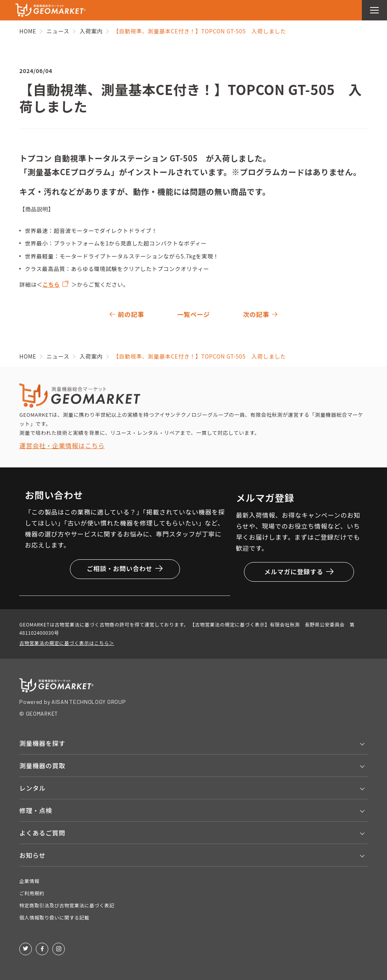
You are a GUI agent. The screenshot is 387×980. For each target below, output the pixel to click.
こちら (51, 284)
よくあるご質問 (42, 833)
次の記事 (256, 314)
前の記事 (131, 314)
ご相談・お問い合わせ (125, 568)
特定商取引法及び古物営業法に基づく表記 (67, 905)
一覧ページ (193, 314)
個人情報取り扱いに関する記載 (54, 917)
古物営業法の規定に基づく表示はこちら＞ (67, 643)
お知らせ (32, 855)
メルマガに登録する (299, 572)
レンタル (32, 788)
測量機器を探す (42, 743)
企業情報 (29, 881)
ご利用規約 (32, 893)
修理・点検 (36, 810)
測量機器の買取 (42, 766)
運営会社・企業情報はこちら (62, 445)
